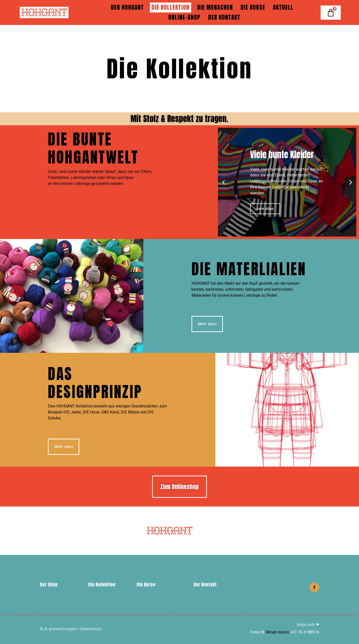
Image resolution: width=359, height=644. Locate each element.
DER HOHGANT (127, 7)
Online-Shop (184, 17)
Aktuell (283, 7)
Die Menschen (215, 7)
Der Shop (49, 584)
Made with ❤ (308, 625)
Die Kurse (253, 7)
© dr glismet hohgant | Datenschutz (71, 629)
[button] (224, 182)
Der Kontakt (224, 17)
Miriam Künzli (277, 632)
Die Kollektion (171, 7)
